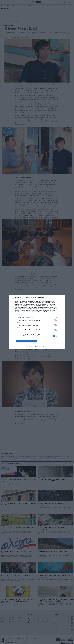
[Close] (62, 298)
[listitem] (37, 317)
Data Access (37, 346)
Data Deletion (29, 346)
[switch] (55, 320)
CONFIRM (27, 341)
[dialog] (37, 322)
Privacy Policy (45, 346)
